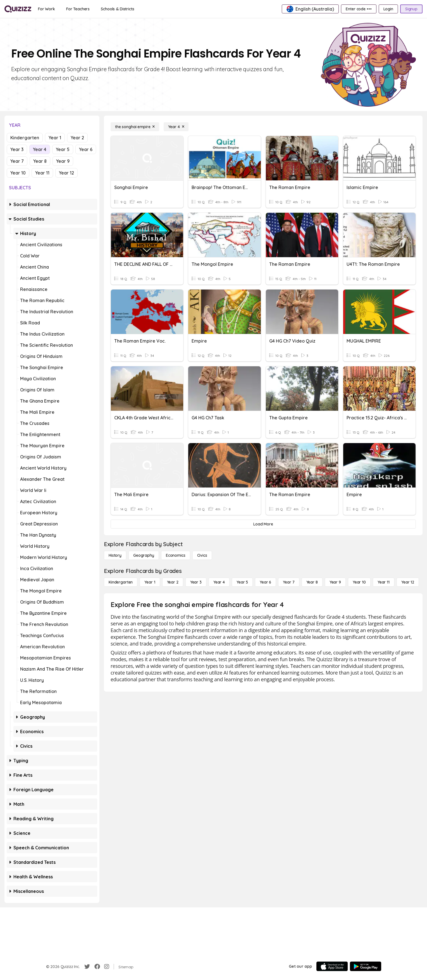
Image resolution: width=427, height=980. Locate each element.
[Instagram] (107, 967)
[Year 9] (335, 582)
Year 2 (77, 138)
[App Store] (332, 966)
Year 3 (17, 149)
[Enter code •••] (359, 9)
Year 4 (40, 149)
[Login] (388, 9)
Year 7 (17, 161)
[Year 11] (384, 582)
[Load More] (263, 524)
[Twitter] (87, 967)
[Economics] (176, 555)
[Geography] (144, 555)
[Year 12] (408, 582)
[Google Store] (366, 966)
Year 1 (55, 138)
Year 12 (66, 173)
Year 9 (63, 161)
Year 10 (18, 173)
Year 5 (63, 149)
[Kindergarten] (121, 582)
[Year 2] (173, 582)
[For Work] (46, 9)
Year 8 (40, 161)
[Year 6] (265, 582)
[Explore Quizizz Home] (18, 9)
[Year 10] (359, 582)
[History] (115, 555)
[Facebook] (97, 967)
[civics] (202, 555)
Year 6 (86, 149)
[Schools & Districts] (117, 9)
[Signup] (411, 9)
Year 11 (42, 173)
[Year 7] (289, 582)
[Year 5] (242, 582)
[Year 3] (196, 582)
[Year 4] (176, 127)
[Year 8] (312, 582)
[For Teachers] (78, 9)
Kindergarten (25, 138)
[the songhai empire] (135, 127)
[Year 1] (150, 582)
